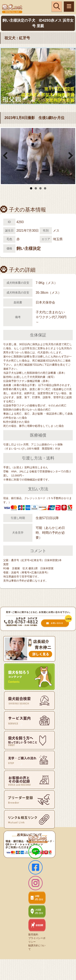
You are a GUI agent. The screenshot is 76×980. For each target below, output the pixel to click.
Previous (7, 156)
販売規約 (33, 934)
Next (69, 156)
